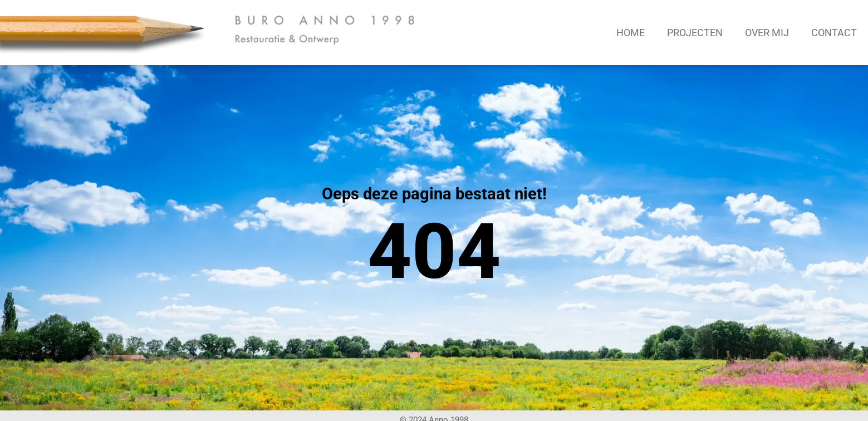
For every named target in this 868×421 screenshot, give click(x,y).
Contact (834, 33)
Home (631, 33)
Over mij (767, 33)
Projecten (695, 33)
